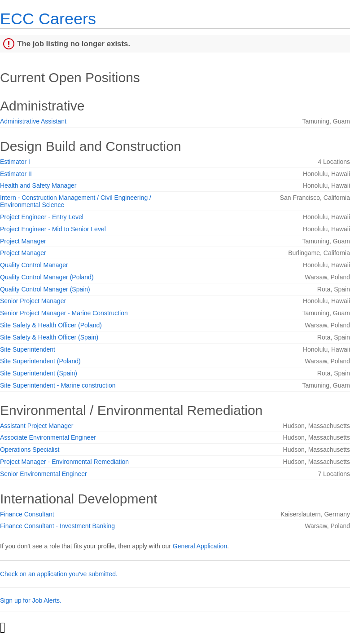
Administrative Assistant (33, 121)
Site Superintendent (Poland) (40, 361)
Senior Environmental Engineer (44, 474)
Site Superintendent (28, 349)
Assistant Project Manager (37, 426)
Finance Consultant (27, 514)
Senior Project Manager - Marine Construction (64, 313)
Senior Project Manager (33, 301)
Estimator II (16, 174)
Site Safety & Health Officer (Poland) (51, 325)
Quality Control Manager (34, 265)
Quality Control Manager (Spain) (45, 289)
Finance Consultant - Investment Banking (57, 526)
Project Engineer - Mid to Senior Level (53, 229)
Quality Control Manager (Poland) (47, 277)
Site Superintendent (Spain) (39, 373)
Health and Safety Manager (38, 185)
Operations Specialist (30, 450)
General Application (200, 546)
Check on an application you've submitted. (59, 574)
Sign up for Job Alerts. (31, 600)
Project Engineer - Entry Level (42, 217)
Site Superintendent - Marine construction (58, 385)
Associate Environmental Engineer (48, 437)
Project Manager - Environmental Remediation (64, 462)
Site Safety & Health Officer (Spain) (49, 337)
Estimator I (15, 162)
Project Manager (23, 241)
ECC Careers (48, 19)
